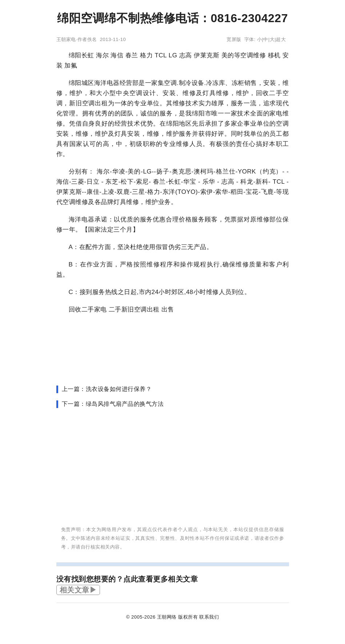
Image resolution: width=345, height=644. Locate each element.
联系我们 (209, 617)
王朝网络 (167, 617)
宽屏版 (234, 39)
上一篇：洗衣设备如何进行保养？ (107, 389)
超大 (281, 39)
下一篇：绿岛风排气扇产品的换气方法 (113, 404)
